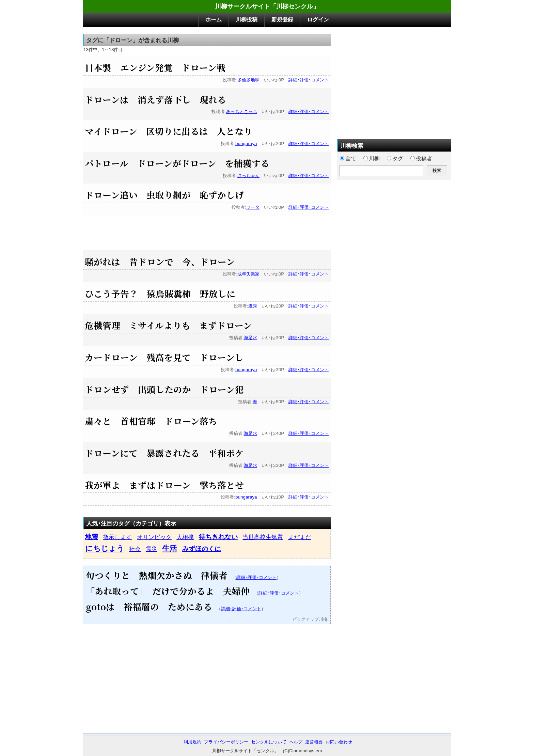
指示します (117, 537)
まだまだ (300, 537)
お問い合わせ (339, 742)
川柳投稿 (247, 20)
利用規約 (192, 742)
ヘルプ (296, 742)
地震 (92, 537)
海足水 (250, 338)
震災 (152, 549)
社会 (135, 549)
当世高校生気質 (263, 537)
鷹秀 (253, 306)
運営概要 (314, 742)
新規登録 (282, 20)
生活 (170, 548)
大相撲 (185, 537)
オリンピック (154, 537)
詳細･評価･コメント (309, 80)
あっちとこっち (242, 112)
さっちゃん (248, 176)
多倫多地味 (248, 80)
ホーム (214, 20)
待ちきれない (218, 537)
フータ (253, 207)
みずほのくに (202, 549)
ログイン (318, 20)
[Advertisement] (207, 231)
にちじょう (105, 548)
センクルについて (269, 742)
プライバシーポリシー (226, 742)
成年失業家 (248, 274)
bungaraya (246, 144)
